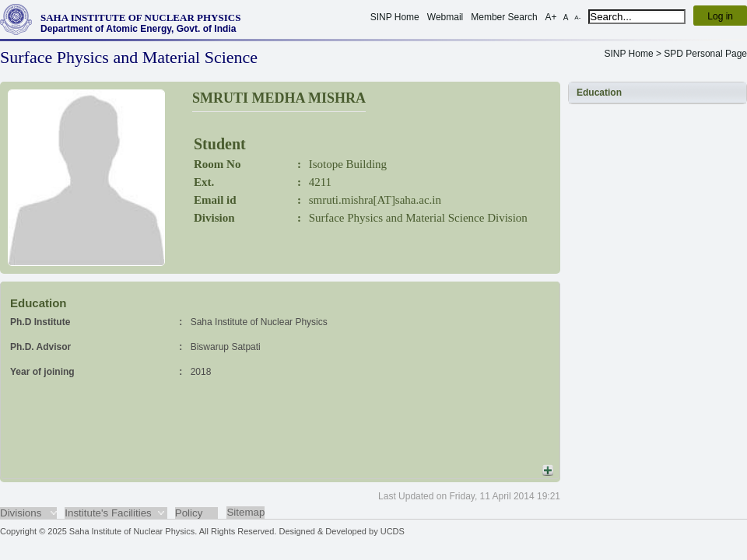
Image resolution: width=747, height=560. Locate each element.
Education (599, 93)
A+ (551, 17)
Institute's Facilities (108, 513)
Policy (189, 513)
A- (577, 17)
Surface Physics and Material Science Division (418, 218)
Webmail (445, 17)
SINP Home (395, 17)
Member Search (504, 17)
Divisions (21, 513)
